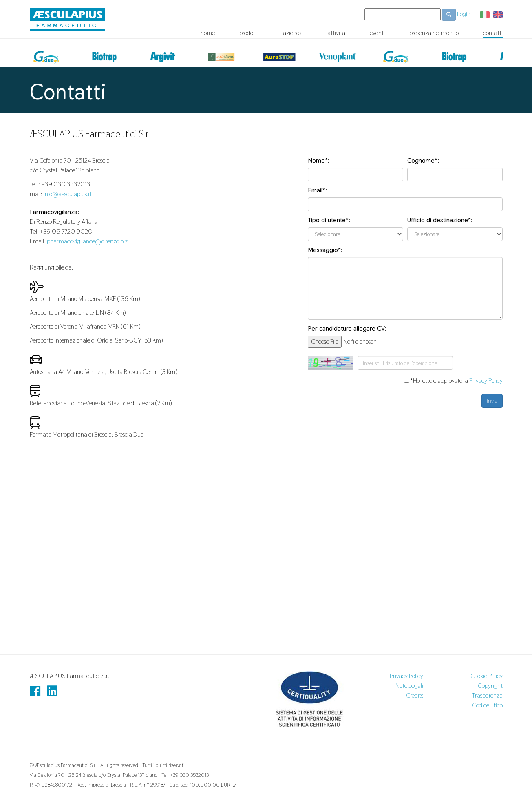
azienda (293, 33)
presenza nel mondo (434, 33)
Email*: (317, 190)
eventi (377, 33)
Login (464, 14)
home (208, 33)
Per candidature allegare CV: (347, 328)
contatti (493, 33)
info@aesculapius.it (67, 194)
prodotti (249, 33)
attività (336, 33)
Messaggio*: (325, 250)
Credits (415, 695)
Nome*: (319, 160)
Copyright (490, 686)
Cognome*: (423, 160)
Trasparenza (487, 695)
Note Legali (409, 686)
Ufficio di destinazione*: (440, 220)
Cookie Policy (487, 676)
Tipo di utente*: (329, 220)
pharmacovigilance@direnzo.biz (87, 241)
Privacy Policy (486, 381)
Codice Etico (487, 705)
